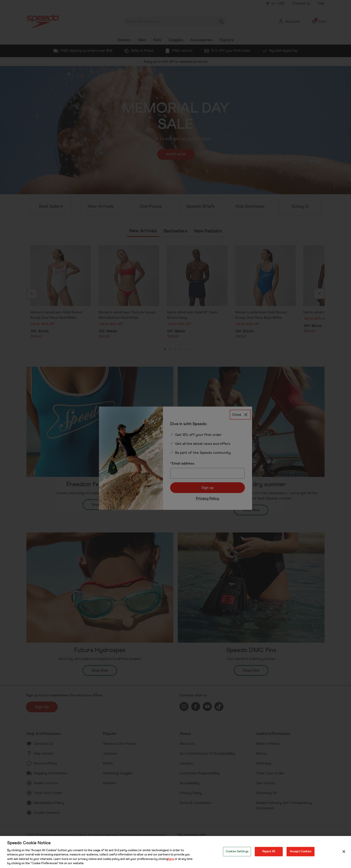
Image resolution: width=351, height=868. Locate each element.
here (171, 859)
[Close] (344, 852)
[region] (175, 852)
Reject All (269, 852)
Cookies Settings (237, 852)
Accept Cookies (301, 852)
